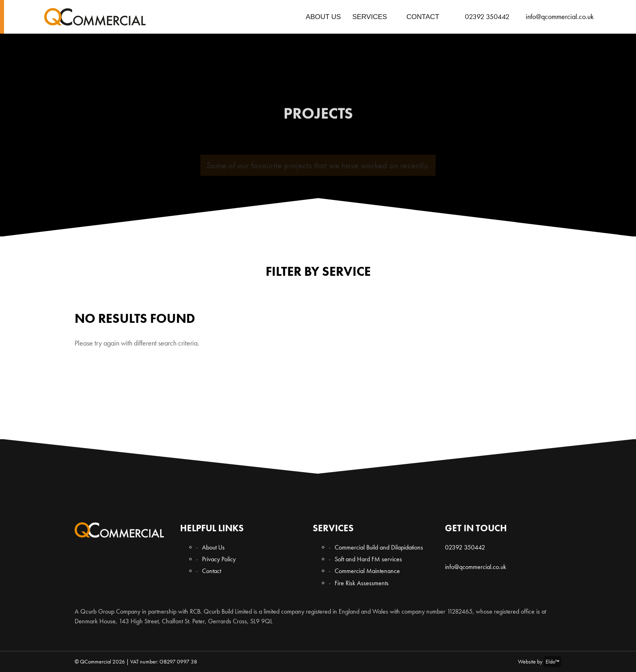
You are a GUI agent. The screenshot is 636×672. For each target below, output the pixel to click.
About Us (323, 17)
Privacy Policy (219, 559)
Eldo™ (552, 662)
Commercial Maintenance (367, 571)
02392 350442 (465, 547)
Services (370, 17)
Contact (423, 17)
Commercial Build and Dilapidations (379, 547)
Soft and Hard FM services (368, 559)
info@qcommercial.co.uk (476, 567)
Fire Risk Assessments (362, 583)
